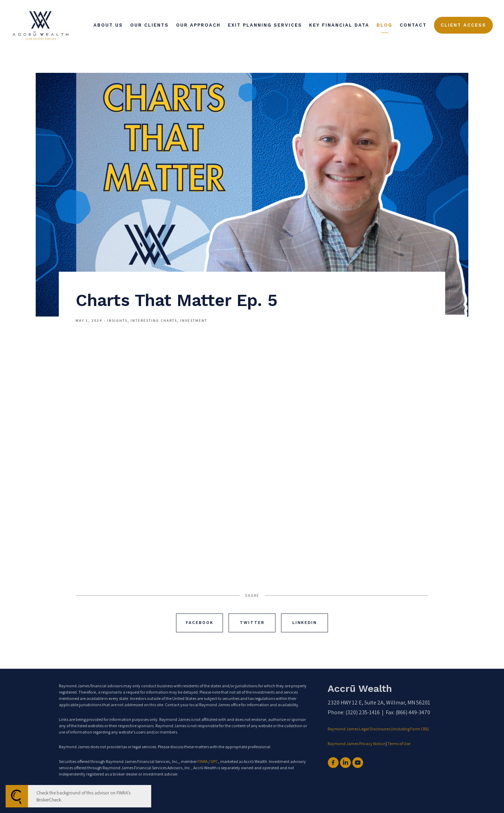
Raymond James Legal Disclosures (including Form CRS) (379, 729)
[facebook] (333, 763)
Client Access (463, 25)
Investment (194, 320)
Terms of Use (399, 743)
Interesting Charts (154, 320)
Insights (117, 320)
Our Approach (198, 25)
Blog (384, 25)
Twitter (252, 623)
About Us (108, 25)
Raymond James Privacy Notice (356, 743)
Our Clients (149, 25)
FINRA (202, 761)
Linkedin (304, 623)
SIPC (214, 761)
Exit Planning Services (265, 25)
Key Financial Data (339, 25)
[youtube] (358, 763)
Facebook (200, 623)
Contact (413, 25)
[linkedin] (345, 763)
